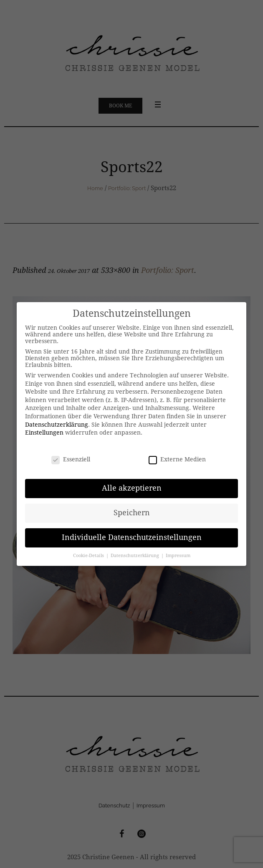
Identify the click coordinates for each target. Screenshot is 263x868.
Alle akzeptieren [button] (132, 488)
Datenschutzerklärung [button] (135, 556)
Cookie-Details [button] (89, 556)
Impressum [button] (178, 556)
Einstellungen (44, 433)
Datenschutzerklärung (57, 425)
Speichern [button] (132, 513)
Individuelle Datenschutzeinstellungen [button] (132, 537)
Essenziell (71, 459)
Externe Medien (177, 459)
